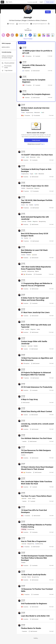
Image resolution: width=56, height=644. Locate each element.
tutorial (29, 498)
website (29, 255)
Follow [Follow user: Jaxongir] (48, 12)
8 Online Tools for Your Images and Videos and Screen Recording (35, 299)
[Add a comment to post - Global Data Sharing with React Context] (24, 415)
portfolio (37, 205)
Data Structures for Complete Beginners (34, 81)
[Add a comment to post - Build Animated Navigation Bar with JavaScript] (25, 224)
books (29, 577)
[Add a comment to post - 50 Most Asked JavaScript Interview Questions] (26, 116)
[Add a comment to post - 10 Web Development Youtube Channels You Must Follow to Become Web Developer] (25, 566)
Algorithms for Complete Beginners (36, 94)
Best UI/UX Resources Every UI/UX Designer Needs (35, 235)
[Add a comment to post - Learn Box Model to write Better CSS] (25, 619)
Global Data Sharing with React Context (36, 411)
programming (30, 188)
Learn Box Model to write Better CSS (35, 616)
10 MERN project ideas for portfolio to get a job (37, 52)
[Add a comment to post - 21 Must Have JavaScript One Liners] (25, 316)
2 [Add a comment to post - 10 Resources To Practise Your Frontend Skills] (35, 594)
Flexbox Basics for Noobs (31, 628)
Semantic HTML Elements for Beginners (34, 66)
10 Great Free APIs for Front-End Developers (34, 511)
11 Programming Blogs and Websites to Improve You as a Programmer (37, 285)
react (23, 329)
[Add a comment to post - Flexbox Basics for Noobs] (24, 631)
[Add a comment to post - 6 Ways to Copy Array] (25, 403)
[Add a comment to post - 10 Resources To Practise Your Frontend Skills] (25, 594)
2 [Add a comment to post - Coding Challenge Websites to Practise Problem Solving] (34, 532)
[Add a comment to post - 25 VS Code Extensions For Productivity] (25, 390)
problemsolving (39, 544)
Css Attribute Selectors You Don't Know (36, 438)
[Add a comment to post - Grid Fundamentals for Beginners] (25, 607)
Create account (50, 2)
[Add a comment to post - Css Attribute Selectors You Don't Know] (24, 441)
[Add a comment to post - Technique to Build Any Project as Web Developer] (25, 177)
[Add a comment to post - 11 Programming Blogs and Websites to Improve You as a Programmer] (25, 289)
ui (30, 238)
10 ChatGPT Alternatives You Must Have (37, 155)
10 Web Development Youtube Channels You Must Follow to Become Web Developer (37, 558)
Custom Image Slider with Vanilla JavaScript (34, 343)
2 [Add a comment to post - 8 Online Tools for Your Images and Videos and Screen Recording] (34, 303)
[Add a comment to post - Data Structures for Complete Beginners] (27, 85)
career (23, 205)
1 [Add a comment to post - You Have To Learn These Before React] (32, 501)
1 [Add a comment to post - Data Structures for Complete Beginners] (36, 85)
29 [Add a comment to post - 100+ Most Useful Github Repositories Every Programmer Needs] (38, 274)
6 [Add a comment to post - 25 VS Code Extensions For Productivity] (34, 390)
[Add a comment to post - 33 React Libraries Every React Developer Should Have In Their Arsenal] (26, 472)
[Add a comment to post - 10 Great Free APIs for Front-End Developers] (26, 516)
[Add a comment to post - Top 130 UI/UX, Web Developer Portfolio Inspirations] (25, 208)
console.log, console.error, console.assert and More (38, 425)
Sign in (43, 144)
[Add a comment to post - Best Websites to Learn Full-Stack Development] (25, 258)
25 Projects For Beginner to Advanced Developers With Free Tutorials (36, 374)
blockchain (37, 113)
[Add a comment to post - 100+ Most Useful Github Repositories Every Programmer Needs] (27, 274)
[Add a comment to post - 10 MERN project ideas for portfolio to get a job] (27, 56)
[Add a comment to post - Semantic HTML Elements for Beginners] (26, 71)
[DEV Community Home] (2, 2)
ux (22, 238)
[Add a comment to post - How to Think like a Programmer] (25, 547)
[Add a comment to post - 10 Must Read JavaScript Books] (25, 580)
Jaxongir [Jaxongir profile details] (24, 47)
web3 (43, 113)
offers (38, 157)
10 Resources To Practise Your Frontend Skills (37, 590)
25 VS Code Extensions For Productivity (37, 387)
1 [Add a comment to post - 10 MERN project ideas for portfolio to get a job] (36, 56)
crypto (23, 113)
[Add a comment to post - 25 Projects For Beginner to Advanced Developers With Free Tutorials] (25, 378)
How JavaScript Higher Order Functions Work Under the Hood (37, 483)
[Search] (7, 2)
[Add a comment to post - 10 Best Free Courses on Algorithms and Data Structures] (25, 363)
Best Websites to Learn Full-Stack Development (34, 251)
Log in (41, 2)
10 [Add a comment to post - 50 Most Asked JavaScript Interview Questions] (36, 116)
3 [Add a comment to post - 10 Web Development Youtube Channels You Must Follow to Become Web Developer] (34, 566)
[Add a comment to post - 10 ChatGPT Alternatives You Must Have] (25, 160)
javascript (24, 222)
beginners (37, 188)
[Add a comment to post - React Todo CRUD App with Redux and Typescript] (25, 332)
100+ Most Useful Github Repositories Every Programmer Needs (36, 268)
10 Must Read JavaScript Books (34, 575)
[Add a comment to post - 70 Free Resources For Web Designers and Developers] (25, 458)
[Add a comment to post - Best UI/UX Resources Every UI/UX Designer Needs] (25, 241)
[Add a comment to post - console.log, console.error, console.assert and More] (25, 429)
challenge (24, 529)
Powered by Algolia (32, 2)
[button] (3, 35)
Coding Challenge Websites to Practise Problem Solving (36, 526)
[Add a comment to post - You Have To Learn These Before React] (24, 501)
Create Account (36, 140)
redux (38, 329)
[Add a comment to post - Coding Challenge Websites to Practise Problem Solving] (25, 532)
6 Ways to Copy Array (29, 399)
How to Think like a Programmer (34, 541)
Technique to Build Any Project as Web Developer (36, 170)
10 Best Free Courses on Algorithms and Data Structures (37, 359)
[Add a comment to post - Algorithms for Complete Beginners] (26, 98)
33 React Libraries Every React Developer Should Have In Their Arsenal (37, 468)
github (37, 271)
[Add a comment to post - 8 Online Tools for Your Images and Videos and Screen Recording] (25, 303)
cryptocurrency (29, 113)
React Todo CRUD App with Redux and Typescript (36, 326)
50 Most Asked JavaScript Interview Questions (35, 109)
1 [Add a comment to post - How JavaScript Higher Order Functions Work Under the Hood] (33, 487)
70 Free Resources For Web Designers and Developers (36, 451)
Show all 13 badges (28, 39)
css (27, 205)
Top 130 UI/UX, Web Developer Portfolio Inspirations (37, 201)
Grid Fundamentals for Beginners (34, 604)
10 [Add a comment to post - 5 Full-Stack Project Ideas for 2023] (34, 191)
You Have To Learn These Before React (36, 496)
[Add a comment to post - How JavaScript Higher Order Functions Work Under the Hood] (25, 487)
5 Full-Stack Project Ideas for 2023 (35, 186)
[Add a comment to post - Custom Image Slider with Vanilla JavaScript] (24, 349)
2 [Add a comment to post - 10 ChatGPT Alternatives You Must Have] (34, 160)
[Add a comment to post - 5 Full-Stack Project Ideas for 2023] (25, 191)
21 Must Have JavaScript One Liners (35, 312)
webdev (23, 188)
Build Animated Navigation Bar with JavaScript (35, 218)
